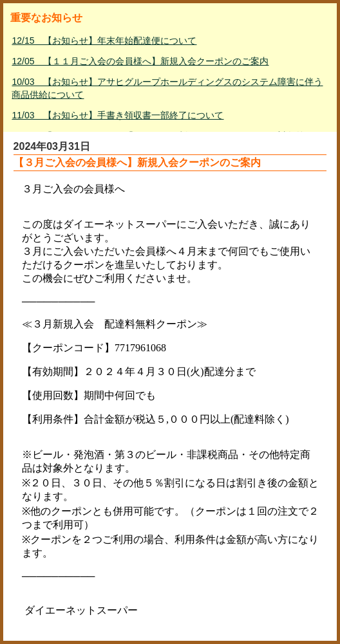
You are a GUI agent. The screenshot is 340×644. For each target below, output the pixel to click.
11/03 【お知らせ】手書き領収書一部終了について (118, 115)
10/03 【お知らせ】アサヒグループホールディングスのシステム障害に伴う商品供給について (167, 88)
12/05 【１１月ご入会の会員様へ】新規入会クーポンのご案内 (140, 61)
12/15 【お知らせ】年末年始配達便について (104, 41)
